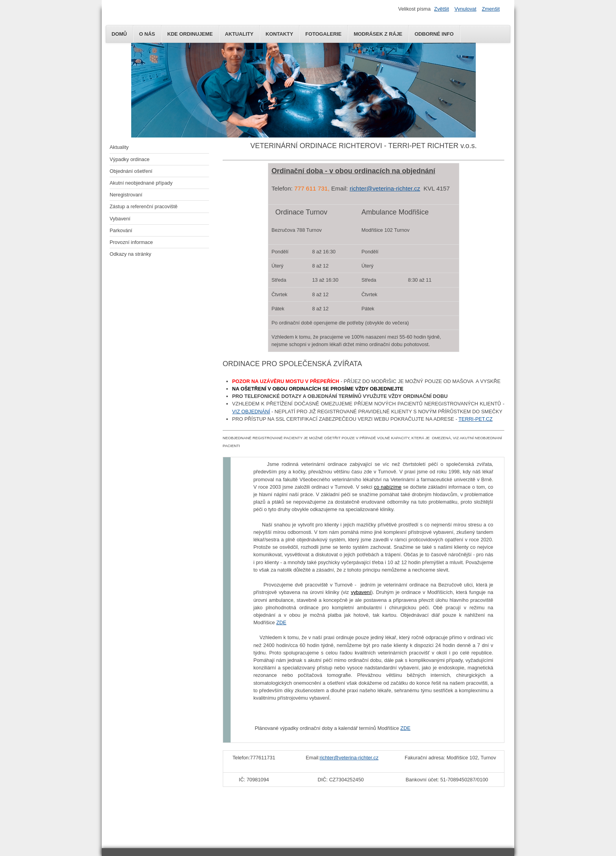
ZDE (281, 622)
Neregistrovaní (126, 195)
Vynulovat (466, 9)
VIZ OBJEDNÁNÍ (251, 412)
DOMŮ (119, 34)
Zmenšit (491, 9)
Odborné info (434, 34)
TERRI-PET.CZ (476, 419)
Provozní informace (131, 242)
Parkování (121, 230)
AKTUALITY (239, 34)
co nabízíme (388, 487)
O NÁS (147, 34)
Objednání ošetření (131, 171)
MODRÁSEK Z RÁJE (378, 34)
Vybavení (120, 219)
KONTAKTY (279, 34)
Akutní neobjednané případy (141, 183)
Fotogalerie (323, 34)
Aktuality (119, 147)
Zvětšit (442, 9)
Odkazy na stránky (130, 254)
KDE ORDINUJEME (190, 34)
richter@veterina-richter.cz (385, 188)
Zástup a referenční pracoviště (144, 206)
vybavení (361, 592)
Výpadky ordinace (130, 159)
